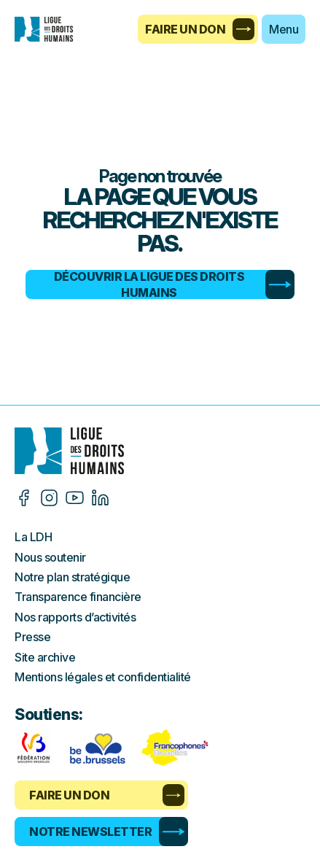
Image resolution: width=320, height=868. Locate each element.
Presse (32, 637)
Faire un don (200, 29)
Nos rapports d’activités (75, 617)
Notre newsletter (109, 832)
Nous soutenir (50, 557)
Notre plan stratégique (72, 577)
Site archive (45, 657)
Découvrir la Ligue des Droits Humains (174, 284)
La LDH (33, 537)
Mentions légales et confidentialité (103, 677)
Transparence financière (78, 597)
